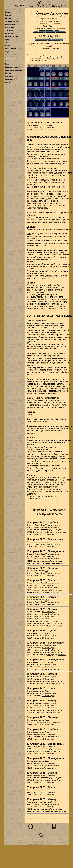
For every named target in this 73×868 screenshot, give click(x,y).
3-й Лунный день (48, 648)
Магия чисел (46, 4)
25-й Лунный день (49, 547)
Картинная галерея (12, 67)
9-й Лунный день (48, 739)
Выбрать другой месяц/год (42, 38)
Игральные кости (11, 58)
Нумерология (10, 24)
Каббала (8, 73)
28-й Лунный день (49, 585)
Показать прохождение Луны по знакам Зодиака (43, 59)
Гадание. (31, 227)
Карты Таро (10, 33)
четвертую (54, 621)
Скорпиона (61, 811)
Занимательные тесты (14, 70)
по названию (61, 28)
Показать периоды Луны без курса (39, 57)
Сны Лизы (8, 82)
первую (58, 722)
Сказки (8, 64)
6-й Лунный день (48, 696)
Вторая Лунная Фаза (34, 734)
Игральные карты (12, 55)
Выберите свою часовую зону (50, 48)
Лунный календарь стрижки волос (48, 20)
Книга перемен (10, 49)
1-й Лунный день (48, 617)
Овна (58, 592)
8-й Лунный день (48, 725)
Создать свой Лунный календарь (50, 23)
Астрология (9, 27)
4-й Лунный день (48, 667)
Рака (63, 684)
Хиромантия (10, 30)
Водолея (63, 532)
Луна (7, 43)
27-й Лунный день (49, 575)
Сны (29, 234)
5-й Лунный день (48, 679)
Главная (8, 12)
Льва (58, 713)
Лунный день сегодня (59, 38)
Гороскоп (8, 15)
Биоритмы (9, 61)
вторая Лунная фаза (40, 722)
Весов (59, 780)
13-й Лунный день (49, 795)
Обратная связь (11, 79)
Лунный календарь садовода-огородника (48, 22)
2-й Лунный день (48, 638)
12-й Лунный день (49, 782)
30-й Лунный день (49, 612)
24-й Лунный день (49, 534)
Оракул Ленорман (12, 36)
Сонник (8, 46)
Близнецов (62, 655)
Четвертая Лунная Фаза (36, 525)
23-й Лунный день (49, 128)
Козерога (48, 125)
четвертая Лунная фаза (42, 130)
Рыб (61, 563)
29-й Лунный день (49, 604)
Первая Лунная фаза (35, 621)
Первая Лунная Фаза (35, 636)
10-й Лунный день (49, 754)
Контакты (9, 76)
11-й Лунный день (49, 768)
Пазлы (8, 52)
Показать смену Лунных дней (38, 55)
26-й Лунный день (49, 556)
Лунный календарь (12, 21)
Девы (58, 751)
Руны (7, 39)
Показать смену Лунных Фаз (37, 61)
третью (60, 130)
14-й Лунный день (49, 807)
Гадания (8, 18)
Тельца (59, 626)
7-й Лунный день (48, 706)
